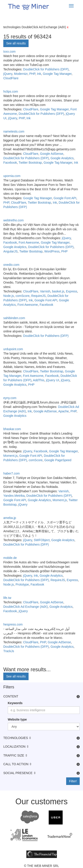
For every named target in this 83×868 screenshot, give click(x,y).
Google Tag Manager (57, 74)
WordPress (52, 251)
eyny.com (10, 398)
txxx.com (9, 52)
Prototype (22, 584)
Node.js (9, 296)
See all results (16, 43)
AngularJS (11, 251)
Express (72, 291)
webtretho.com (14, 220)
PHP (32, 74)
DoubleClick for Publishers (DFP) (46, 69)
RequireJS (38, 296)
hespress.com (13, 624)
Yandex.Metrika (14, 496)
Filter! (73, 781)
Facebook (10, 163)
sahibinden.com (14, 318)
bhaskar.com (12, 429)
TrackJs (9, 651)
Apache (63, 411)
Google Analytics (62, 158)
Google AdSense (52, 154)
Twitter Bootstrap (30, 163)
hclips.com (11, 91)
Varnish (45, 291)
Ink (39, 74)
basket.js (58, 291)
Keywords (15, 703)
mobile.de (10, 558)
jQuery (8, 74)
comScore (22, 296)
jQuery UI (53, 380)
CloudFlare (11, 78)
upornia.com (12, 176)
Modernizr (21, 74)
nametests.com (14, 131)
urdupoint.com (13, 349)
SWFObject (42, 540)
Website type (17, 719)
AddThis (39, 380)
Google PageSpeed (58, 460)
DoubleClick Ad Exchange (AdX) (26, 607)
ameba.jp (10, 518)
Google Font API (65, 198)
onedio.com (11, 265)
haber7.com (12, 473)
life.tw (7, 598)
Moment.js (11, 456)
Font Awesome (29, 242)
